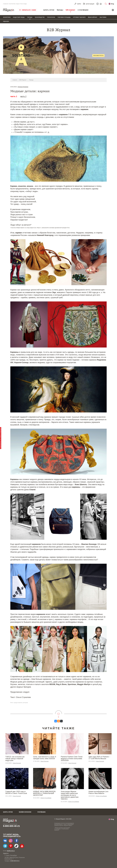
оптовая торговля (79, 17)
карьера (6, 21)
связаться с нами (29, 10)
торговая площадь (64, 17)
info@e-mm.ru (11, 851)
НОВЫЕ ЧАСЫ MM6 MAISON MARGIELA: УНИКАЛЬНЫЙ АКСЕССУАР (44, 793)
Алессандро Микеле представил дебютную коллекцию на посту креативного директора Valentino (70, 795)
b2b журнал (70, 10)
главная (15, 80)
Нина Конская (17, 763)
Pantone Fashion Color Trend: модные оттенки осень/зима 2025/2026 (72, 759)
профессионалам (25, 812)
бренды (60, 10)
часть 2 (23, 96)
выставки (103, 17)
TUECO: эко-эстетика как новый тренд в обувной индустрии (15, 759)
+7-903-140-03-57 (14, 861)
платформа (41, 812)
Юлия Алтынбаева (46, 798)
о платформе (83, 10)
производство (40, 17)
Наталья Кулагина (23, 87)
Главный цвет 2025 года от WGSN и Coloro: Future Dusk (16, 792)
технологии (51, 17)
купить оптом (49, 10)
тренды (30, 17)
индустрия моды (19, 17)
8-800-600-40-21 (11, 826)
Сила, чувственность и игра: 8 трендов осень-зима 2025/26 (45, 758)
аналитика (7, 17)
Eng (112, 4)
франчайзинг (93, 17)
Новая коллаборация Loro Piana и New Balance (98, 792)
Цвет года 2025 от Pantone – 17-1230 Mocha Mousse (99, 758)
